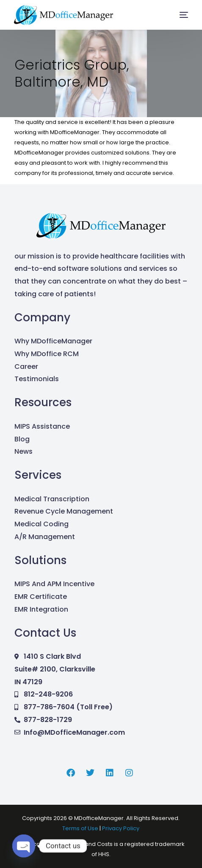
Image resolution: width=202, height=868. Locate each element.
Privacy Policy (121, 828)
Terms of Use (81, 828)
